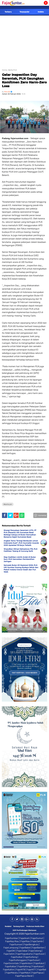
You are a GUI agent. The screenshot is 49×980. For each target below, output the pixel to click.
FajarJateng (35, 951)
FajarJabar (22, 951)
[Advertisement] (24, 41)
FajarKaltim (9, 970)
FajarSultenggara (18, 960)
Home (4, 70)
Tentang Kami (19, 926)
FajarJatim (9, 954)
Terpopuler (24, 12)
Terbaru (8, 12)
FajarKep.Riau (12, 941)
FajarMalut (25, 973)
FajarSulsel (34, 960)
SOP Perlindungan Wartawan (24, 930)
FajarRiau (25, 941)
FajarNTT (31, 970)
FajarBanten (38, 948)
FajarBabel (25, 948)
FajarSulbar (17, 957)
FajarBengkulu (31, 944)
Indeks (41, 12)
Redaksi (8, 926)
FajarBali (42, 970)
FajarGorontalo (11, 963)
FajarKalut (39, 963)
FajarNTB (21, 970)
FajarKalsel (38, 966)
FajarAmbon (26, 963)
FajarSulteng (31, 957)
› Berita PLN (12, 70)
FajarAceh (24, 938)
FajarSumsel (16, 944)
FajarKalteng (24, 966)
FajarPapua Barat (24, 976)
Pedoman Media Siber (35, 926)
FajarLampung (11, 948)
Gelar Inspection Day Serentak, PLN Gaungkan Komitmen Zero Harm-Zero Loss (24, 80)
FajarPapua (37, 973)
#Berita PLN (8, 504)
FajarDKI (11, 951)
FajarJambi (37, 941)
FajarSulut (39, 954)
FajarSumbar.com (34, 934)
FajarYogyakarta (24, 954)
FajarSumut (37, 938)
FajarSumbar (11, 938)
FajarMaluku (12, 973)
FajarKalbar (11, 966)
